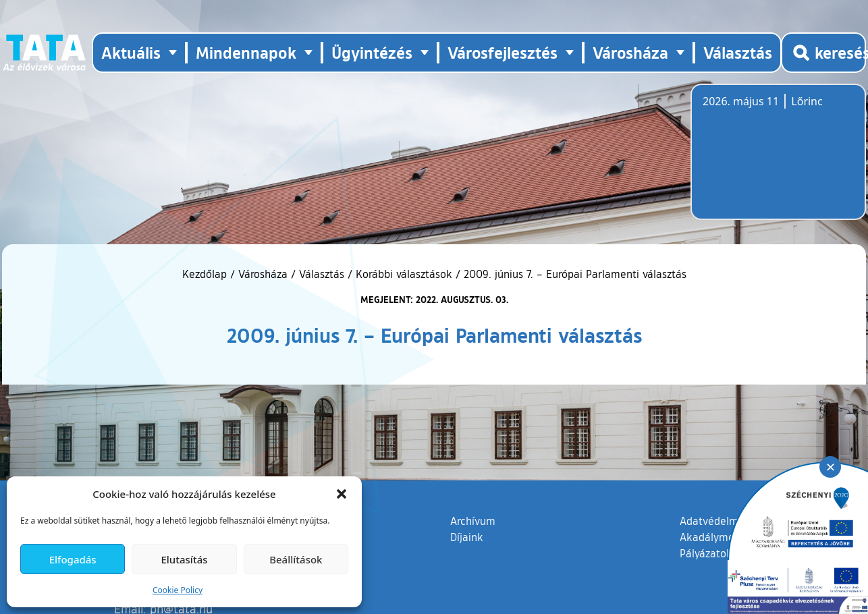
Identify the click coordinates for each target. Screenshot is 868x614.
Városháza (263, 274)
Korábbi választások (404, 274)
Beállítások (296, 559)
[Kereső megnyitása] (823, 53)
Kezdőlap (206, 274)
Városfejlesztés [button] (503, 52)
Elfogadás (73, 559)
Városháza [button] (630, 52)
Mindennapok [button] (246, 52)
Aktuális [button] (131, 52)
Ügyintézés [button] (372, 52)
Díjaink (467, 537)
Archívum (473, 520)
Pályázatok (706, 553)
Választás (738, 52)
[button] (342, 494)
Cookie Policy (178, 590)
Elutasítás (184, 559)
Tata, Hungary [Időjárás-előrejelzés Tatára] (778, 160)
